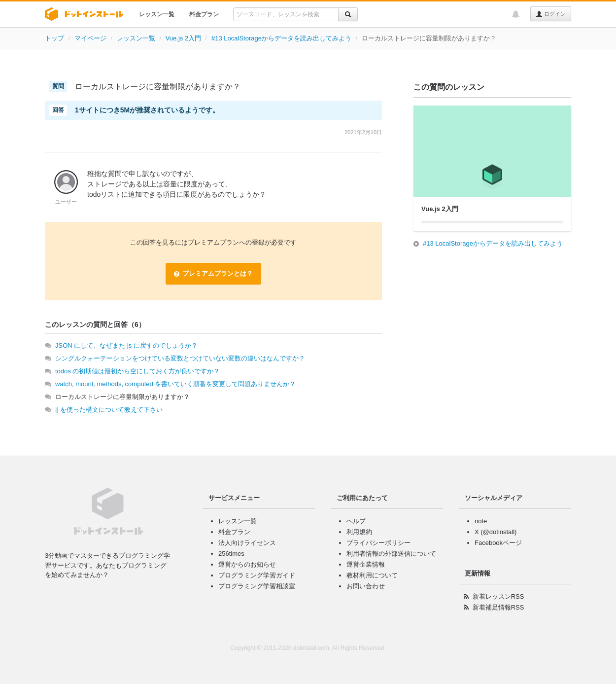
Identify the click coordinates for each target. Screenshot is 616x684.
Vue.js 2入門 (184, 38)
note (481, 521)
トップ (54, 38)
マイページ (90, 38)
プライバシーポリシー (378, 543)
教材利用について (372, 575)
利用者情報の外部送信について (391, 554)
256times (231, 554)
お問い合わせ (366, 586)
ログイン (551, 14)
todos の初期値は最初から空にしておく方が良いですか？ (137, 371)
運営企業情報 (366, 564)
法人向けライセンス (247, 543)
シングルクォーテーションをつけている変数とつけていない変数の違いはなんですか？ (180, 358)
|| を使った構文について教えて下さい (109, 410)
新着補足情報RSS (498, 607)
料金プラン (204, 14)
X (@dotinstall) (496, 532)
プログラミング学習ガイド (257, 575)
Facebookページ (498, 543)
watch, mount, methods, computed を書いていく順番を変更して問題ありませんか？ (175, 384)
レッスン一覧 (157, 14)
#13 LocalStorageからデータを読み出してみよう (281, 38)
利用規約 (359, 532)
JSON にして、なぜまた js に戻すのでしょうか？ (126, 345)
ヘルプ (356, 521)
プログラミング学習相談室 (257, 586)
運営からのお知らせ (247, 564)
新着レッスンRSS (498, 596)
